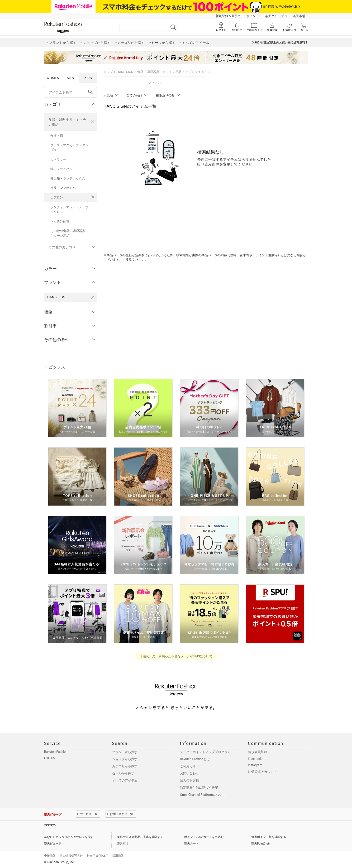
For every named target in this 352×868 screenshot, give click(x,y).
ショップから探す (125, 759)
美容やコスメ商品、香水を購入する (140, 837)
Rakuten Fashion (56, 752)
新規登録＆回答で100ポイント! (238, 16)
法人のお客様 (189, 780)
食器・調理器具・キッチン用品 (67, 122)
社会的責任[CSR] (97, 856)
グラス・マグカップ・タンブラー (69, 148)
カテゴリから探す (125, 766)
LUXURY (50, 758)
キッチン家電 (60, 221)
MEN (70, 78)
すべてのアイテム (125, 780)
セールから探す (123, 773)
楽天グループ (274, 16)
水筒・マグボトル (63, 188)
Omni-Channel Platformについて (203, 795)
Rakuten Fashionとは (195, 759)
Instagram (255, 765)
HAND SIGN (125, 72)
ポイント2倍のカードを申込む (204, 837)
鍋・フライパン (61, 169)
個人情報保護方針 (71, 856)
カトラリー (58, 159)
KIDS (88, 78)
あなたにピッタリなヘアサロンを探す (69, 837)
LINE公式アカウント (262, 772)
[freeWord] (70, 92)
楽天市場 (299, 16)
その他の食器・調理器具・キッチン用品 (69, 233)
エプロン (57, 197)
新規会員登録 (258, 752)
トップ (108, 72)
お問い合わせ (189, 773)
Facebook (255, 759)
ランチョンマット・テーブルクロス (69, 210)
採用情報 (118, 856)
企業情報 (50, 856)
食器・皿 (57, 136)
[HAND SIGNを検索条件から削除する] (93, 297)
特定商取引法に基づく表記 (199, 788)
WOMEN (53, 78)
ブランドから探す (125, 752)
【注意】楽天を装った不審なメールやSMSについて (176, 656)
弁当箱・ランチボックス (68, 178)
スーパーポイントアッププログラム (205, 752)
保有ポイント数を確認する (269, 837)
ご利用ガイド (189, 766)
